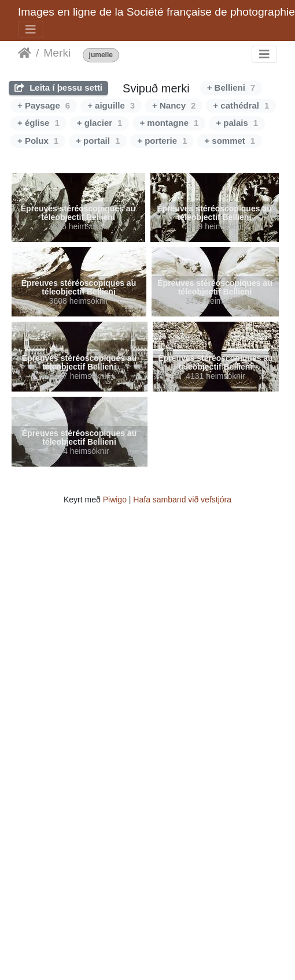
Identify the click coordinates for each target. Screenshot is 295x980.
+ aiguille (111, 105)
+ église (38, 123)
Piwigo (115, 500)
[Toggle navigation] (31, 29)
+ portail (98, 141)
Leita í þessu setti (58, 87)
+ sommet (230, 141)
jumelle (101, 55)
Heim (25, 53)
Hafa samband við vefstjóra (182, 500)
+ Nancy (174, 105)
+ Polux (38, 141)
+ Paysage (44, 105)
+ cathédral (241, 105)
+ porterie (162, 141)
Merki (57, 53)
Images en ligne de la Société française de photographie (156, 12)
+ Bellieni (231, 87)
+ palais (237, 123)
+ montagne (169, 123)
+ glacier (100, 123)
